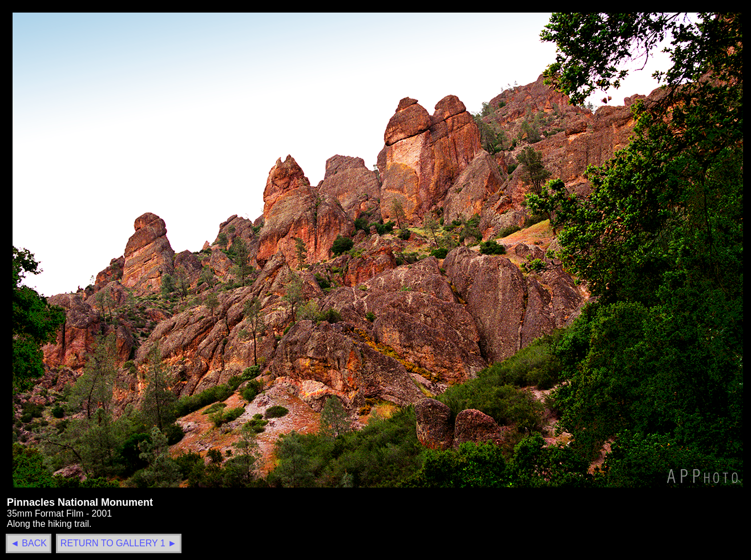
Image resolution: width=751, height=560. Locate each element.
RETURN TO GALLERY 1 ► (119, 543)
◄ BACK (29, 543)
